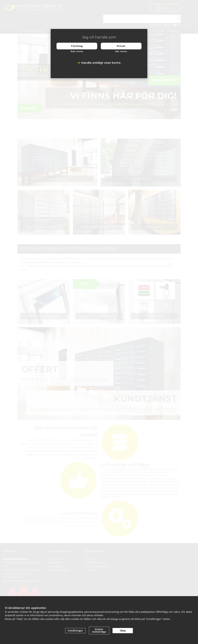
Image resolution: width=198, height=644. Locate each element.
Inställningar (75, 630)
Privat (121, 46)
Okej (123, 630)
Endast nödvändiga (99, 630)
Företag (77, 46)
